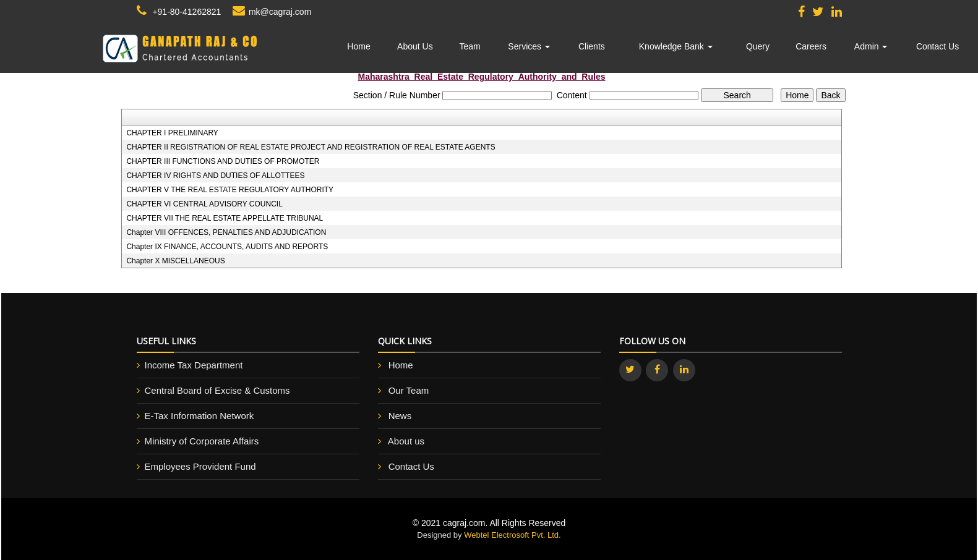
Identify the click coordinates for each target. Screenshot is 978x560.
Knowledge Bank (676, 46)
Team (470, 46)
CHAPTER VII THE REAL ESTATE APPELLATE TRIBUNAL (225, 218)
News (400, 416)
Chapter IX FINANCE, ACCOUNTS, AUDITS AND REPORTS (227, 247)
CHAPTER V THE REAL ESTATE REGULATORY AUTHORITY (230, 190)
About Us (415, 46)
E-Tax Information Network (199, 416)
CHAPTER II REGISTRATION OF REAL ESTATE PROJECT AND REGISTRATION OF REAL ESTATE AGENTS (311, 147)
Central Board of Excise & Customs (217, 390)
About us (406, 441)
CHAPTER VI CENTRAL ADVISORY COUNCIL (204, 204)
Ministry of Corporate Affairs (202, 441)
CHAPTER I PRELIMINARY (172, 133)
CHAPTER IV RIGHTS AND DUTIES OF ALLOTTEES (215, 176)
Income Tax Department (194, 365)
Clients (592, 46)
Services (529, 46)
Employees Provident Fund (200, 466)
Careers (811, 46)
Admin (871, 46)
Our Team (409, 390)
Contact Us (937, 46)
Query (758, 46)
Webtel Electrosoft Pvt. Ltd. (513, 535)
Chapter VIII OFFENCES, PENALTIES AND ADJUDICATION (226, 232)
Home (358, 46)
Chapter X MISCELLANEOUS (175, 261)
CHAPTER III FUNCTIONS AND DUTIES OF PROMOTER (223, 161)
